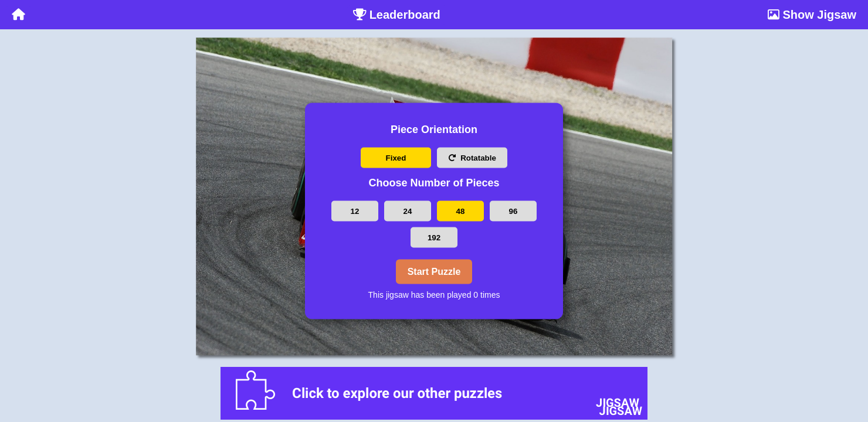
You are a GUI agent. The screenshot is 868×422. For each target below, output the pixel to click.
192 (434, 237)
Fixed (396, 158)
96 (513, 211)
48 (461, 211)
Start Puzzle (434, 271)
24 (408, 211)
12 (355, 211)
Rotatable (472, 158)
